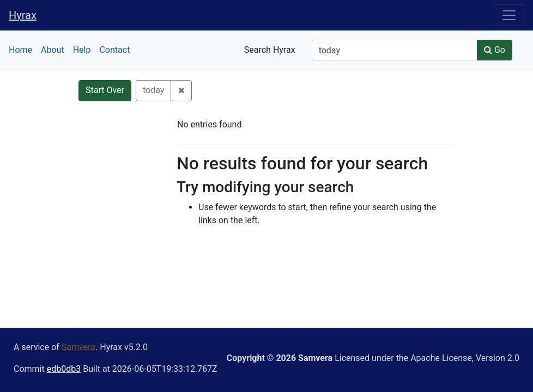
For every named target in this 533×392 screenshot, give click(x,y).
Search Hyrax (270, 50)
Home (20, 50)
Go (495, 50)
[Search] (395, 50)
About (53, 50)
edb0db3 (64, 369)
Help (82, 50)
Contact (114, 50)
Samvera (78, 347)
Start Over (105, 90)
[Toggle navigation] (509, 15)
